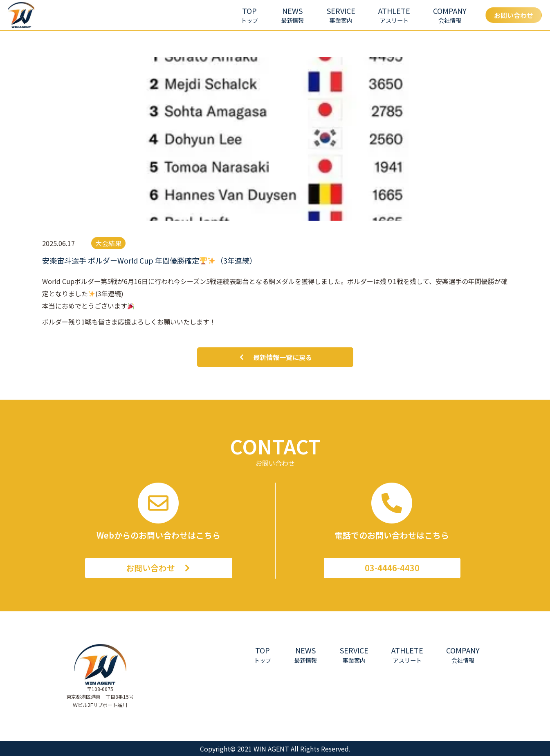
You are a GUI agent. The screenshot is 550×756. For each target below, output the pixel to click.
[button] (341, 15)
